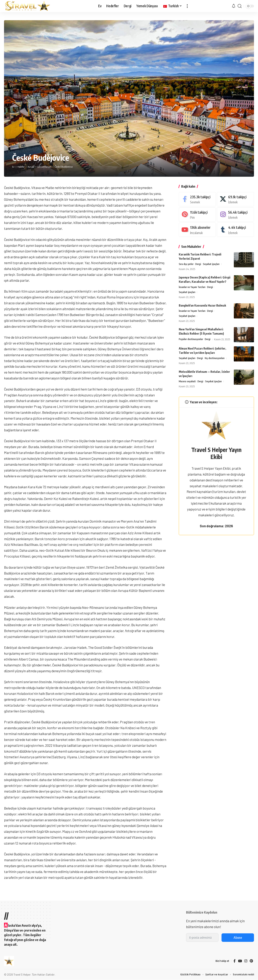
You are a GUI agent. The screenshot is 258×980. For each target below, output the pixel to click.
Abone (238, 938)
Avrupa (34, 167)
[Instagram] (235, 215)
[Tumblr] (235, 230)
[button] (187, 6)
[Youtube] (197, 230)
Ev (13, 167)
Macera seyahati (188, 388)
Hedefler (22, 167)
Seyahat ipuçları (214, 264)
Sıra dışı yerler (187, 264)
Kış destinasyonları (218, 364)
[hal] (235, 199)
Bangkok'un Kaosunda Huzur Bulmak (202, 306)
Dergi (200, 264)
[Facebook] (197, 199)
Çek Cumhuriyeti (49, 167)
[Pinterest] (197, 215)
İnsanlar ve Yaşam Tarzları (194, 288)
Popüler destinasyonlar (192, 341)
